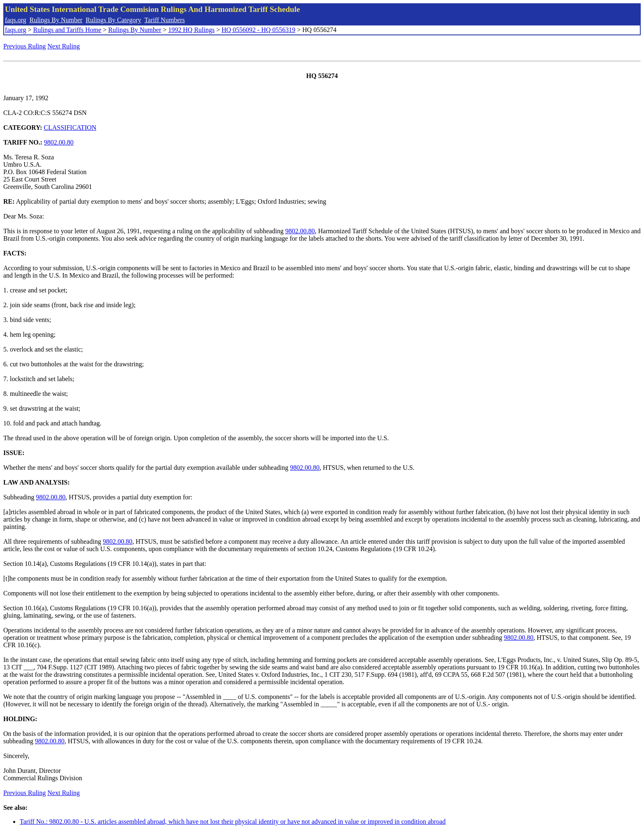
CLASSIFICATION (70, 128)
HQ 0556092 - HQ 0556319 (258, 30)
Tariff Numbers (164, 20)
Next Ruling (64, 46)
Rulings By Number (56, 20)
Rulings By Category (114, 20)
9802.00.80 (59, 142)
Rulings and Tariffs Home (67, 30)
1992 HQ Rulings (192, 30)
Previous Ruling (25, 46)
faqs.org (16, 20)
